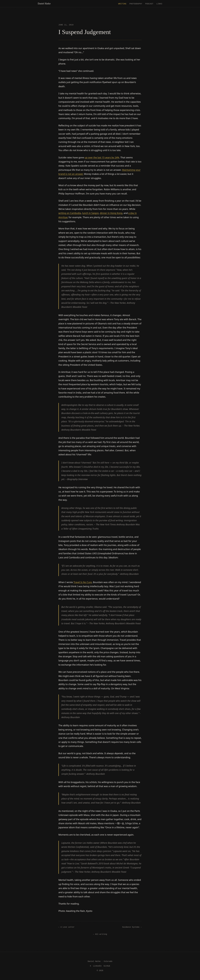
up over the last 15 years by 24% (102, 157)
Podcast (149, 4)
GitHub (107, 966)
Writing (122, 4)
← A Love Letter (66, 927)
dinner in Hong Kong (111, 213)
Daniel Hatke (44, 4)
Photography (136, 4)
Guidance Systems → (132, 927)
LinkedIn (97, 966)
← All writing (100, 934)
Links (159, 4)
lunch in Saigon (91, 213)
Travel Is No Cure (83, 582)
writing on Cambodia (70, 213)
